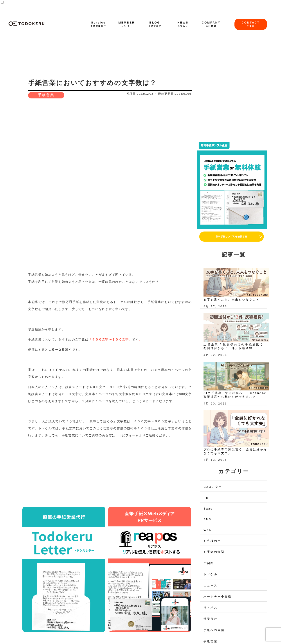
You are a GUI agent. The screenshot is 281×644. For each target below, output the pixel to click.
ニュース (211, 585)
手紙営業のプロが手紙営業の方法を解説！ (147, 502)
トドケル (211, 574)
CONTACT (251, 24)
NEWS (183, 24)
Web (207, 530)
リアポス (211, 608)
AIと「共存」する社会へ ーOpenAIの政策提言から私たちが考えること (235, 395)
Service (98, 24)
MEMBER (127, 24)
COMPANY (211, 24)
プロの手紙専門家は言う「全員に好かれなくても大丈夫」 (235, 451)
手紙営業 (46, 95)
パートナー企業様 (218, 597)
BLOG (155, 24)
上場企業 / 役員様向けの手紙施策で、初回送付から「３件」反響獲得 (235, 346)
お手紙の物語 (214, 552)
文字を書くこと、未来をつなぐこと (232, 300)
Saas (208, 509)
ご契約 (209, 563)
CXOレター (213, 487)
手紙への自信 (214, 630)
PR (206, 498)
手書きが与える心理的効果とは (63, 502)
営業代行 (211, 619)
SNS (207, 519)
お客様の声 (212, 541)
